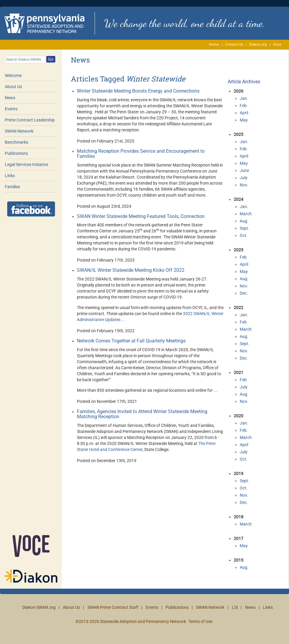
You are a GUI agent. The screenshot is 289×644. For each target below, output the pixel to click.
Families (12, 187)
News (10, 98)
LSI (235, 607)
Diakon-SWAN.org (39, 607)
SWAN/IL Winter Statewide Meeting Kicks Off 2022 (131, 270)
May (244, 120)
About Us (13, 87)
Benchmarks (17, 142)
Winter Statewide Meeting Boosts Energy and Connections (138, 91)
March (246, 214)
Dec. (244, 293)
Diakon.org (258, 44)
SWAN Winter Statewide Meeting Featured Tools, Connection (141, 216)
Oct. (244, 235)
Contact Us (234, 44)
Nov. (244, 185)
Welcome (13, 75)
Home (214, 44)
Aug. (244, 221)
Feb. (244, 106)
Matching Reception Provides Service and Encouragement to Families (141, 154)
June (244, 170)
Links (10, 176)
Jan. (244, 98)
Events (11, 109)
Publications (16, 153)
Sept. (245, 228)
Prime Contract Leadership (30, 120)
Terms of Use (200, 621)
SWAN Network (19, 131)
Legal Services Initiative (26, 164)
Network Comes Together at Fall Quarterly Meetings (131, 341)
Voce (277, 44)
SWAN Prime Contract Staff (113, 607)
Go (51, 59)
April (244, 113)
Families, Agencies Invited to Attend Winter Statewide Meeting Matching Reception (142, 414)
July (244, 178)
